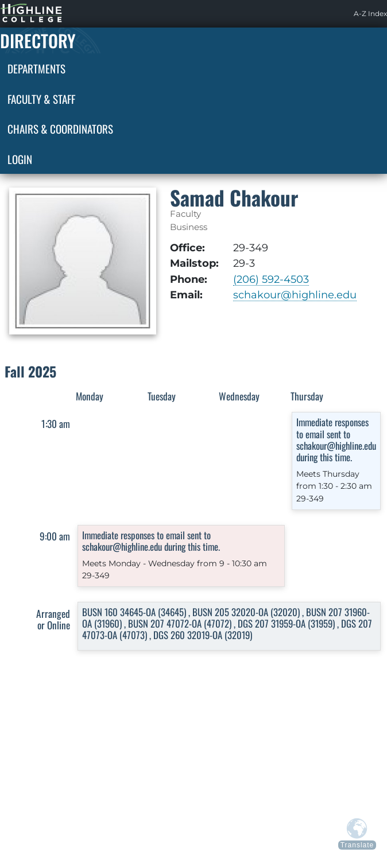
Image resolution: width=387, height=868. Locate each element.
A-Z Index (370, 13)
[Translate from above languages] (357, 834)
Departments (36, 68)
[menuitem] (370, 14)
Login (20, 159)
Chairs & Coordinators (60, 129)
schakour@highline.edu (295, 295)
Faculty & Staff (41, 99)
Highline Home (20, 13)
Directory (38, 40)
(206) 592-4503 (271, 279)
